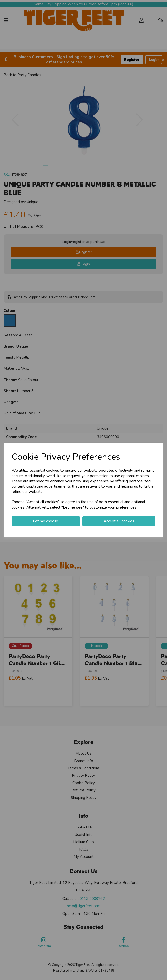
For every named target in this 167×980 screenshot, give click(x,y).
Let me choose (46, 521)
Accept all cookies (119, 521)
